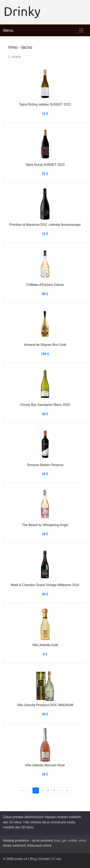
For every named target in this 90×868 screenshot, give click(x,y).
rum (58, 841)
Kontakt (44, 859)
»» (67, 790)
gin (64, 841)
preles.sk (21, 859)
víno (82, 841)
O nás (57, 859)
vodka (73, 841)
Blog (33, 859)
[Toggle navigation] (81, 30)
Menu (8, 30)
